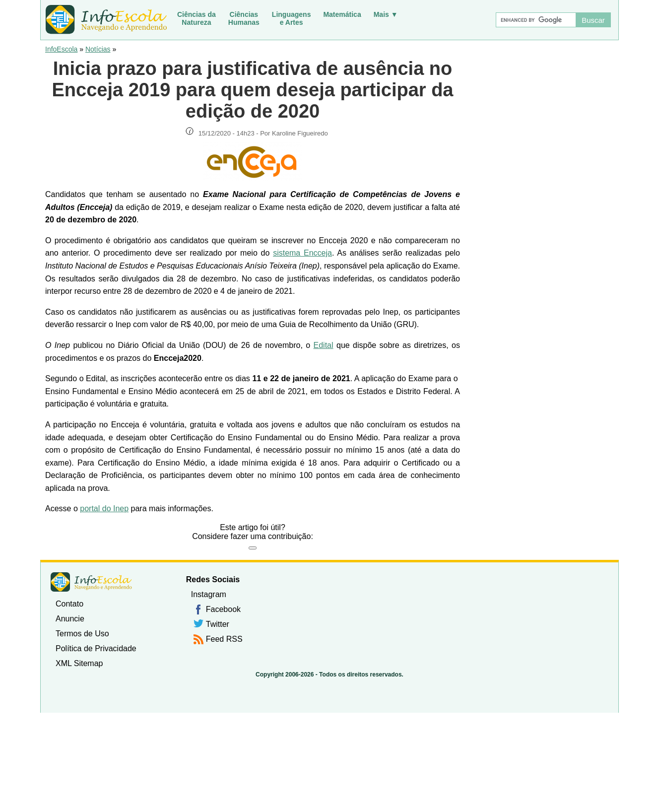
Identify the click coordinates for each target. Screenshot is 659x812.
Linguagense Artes (292, 18)
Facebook (223, 609)
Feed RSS (224, 639)
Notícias (98, 49)
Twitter (218, 624)
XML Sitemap (79, 663)
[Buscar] (535, 20)
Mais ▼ (386, 14)
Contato (69, 604)
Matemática (342, 14)
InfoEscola (61, 49)
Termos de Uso (82, 634)
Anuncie (70, 619)
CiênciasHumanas (244, 18)
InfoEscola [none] (91, 582)
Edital (324, 345)
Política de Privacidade (96, 648)
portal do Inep (104, 508)
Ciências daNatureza (197, 18)
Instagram (209, 594)
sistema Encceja (302, 253)
